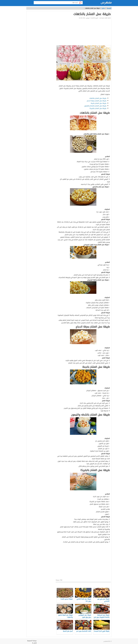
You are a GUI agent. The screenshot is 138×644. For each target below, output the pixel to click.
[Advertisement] (83, 32)
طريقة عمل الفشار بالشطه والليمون (95, 106)
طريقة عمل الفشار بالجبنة (99, 103)
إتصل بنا (34, 643)
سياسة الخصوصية (32, 641)
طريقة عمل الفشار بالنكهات (98, 98)
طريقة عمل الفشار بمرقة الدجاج (97, 101)
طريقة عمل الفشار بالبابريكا (98, 108)
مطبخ (103, 8)
